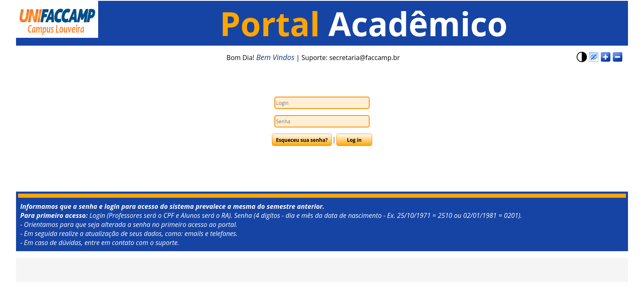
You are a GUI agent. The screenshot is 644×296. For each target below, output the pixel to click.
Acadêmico (418, 23)
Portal (274, 23)
